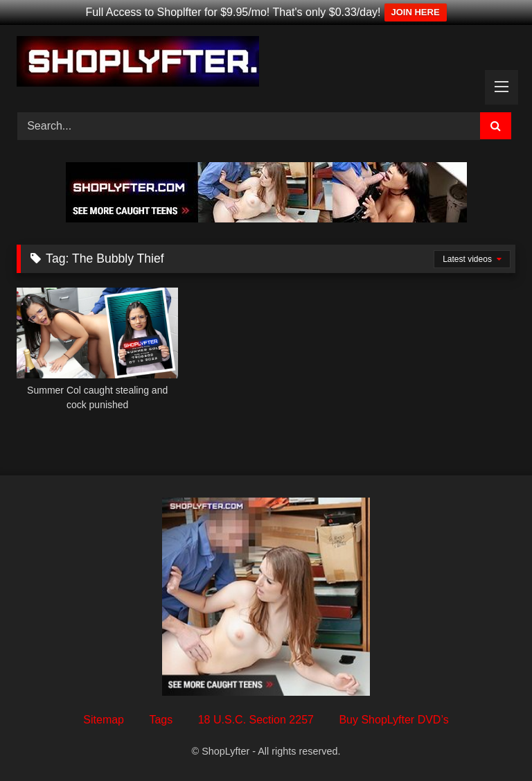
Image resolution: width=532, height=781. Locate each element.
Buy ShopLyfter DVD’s (393, 720)
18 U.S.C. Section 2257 (256, 720)
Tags (161, 720)
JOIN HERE (416, 12)
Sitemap (104, 720)
